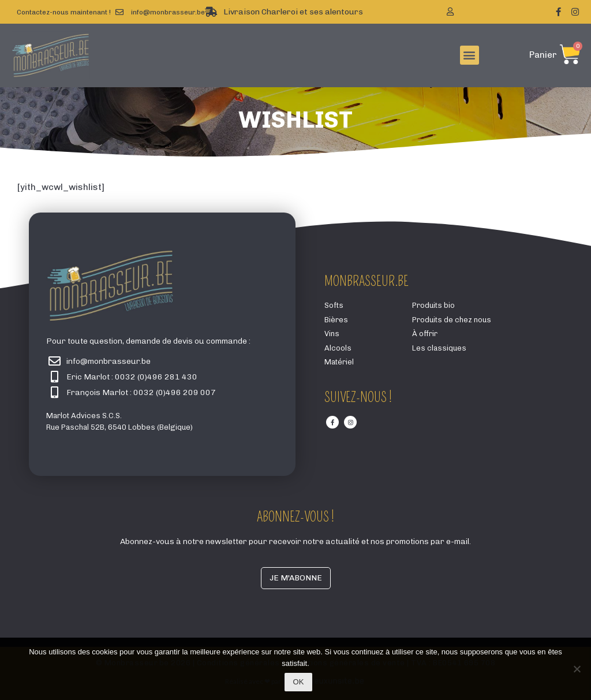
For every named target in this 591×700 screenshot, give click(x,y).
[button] (470, 55)
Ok (299, 682)
